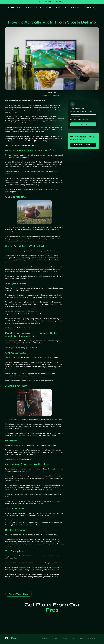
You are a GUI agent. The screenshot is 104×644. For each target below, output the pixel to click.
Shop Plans (90, 7)
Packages (39, 7)
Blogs (82, 638)
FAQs (74, 638)
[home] (14, 8)
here (29, 459)
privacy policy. (85, 120)
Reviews (48, 7)
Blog (66, 7)
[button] (28, 8)
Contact (58, 7)
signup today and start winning (17, 503)
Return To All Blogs (18, 594)
